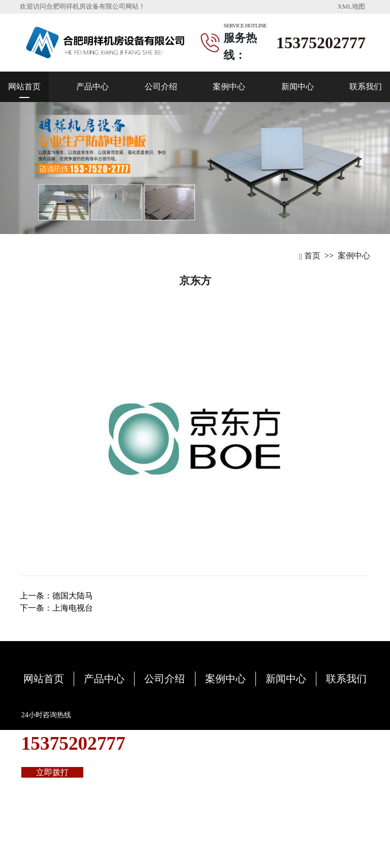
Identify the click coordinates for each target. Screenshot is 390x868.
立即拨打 (52, 772)
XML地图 (351, 7)
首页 (310, 256)
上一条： (56, 596)
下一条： (56, 608)
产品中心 (92, 87)
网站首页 (24, 87)
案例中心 (229, 87)
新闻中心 (298, 87)
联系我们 (366, 87)
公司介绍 (161, 87)
